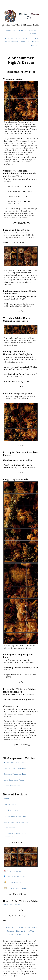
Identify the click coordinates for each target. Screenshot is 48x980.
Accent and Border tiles (15, 762)
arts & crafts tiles (13, 810)
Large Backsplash (12, 786)
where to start (11, 798)
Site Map (25, 42)
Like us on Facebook (16, 877)
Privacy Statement (16, 934)
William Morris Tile (15, 928)
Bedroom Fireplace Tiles (15, 774)
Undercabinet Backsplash (16, 768)
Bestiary (32, 30)
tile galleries (10, 804)
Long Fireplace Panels (14, 780)
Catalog (9, 38)
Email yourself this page (19, 889)
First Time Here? (24, 38)
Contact (35, 45)
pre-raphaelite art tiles (15, 816)
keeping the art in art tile (16, 822)
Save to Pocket (14, 882)
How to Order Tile (13, 904)
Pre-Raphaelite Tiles (16, 30)
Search (36, 42)
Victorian (34, 34)
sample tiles (9, 828)
